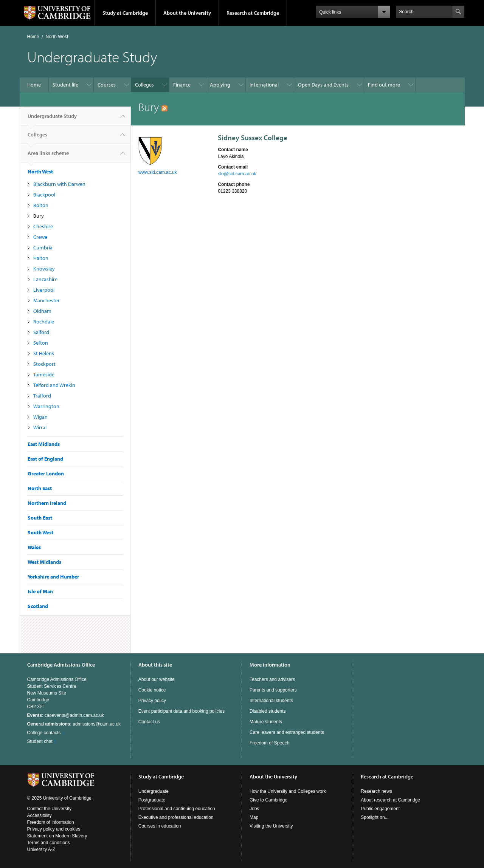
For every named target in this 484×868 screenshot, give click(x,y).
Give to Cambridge (268, 800)
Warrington (46, 406)
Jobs (254, 809)
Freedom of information (51, 822)
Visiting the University (271, 826)
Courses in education (160, 826)
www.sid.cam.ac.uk (158, 172)
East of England (45, 459)
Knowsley (44, 269)
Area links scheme (48, 156)
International (264, 85)
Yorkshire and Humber (53, 577)
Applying (220, 85)
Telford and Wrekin (54, 385)
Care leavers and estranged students (287, 732)
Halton (41, 258)
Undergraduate (154, 791)
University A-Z (41, 849)
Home (33, 37)
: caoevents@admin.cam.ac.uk (66, 715)
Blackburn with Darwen (59, 184)
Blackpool (44, 195)
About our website (157, 679)
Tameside (44, 374)
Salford (41, 332)
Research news (376, 791)
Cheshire (43, 226)
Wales (34, 547)
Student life (65, 85)
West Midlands (44, 562)
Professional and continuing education (177, 809)
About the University (187, 13)
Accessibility (40, 815)
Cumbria (43, 248)
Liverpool (44, 290)
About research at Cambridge (390, 800)
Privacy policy (152, 701)
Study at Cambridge (125, 13)
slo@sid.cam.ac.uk (237, 174)
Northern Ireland (47, 503)
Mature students (266, 722)
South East (40, 518)
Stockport (44, 364)
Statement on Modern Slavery (57, 836)
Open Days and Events (323, 85)
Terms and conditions (49, 843)
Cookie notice (152, 690)
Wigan (40, 417)
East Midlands (44, 444)
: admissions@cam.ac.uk (74, 724)
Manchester (47, 300)
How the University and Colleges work (288, 791)
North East (40, 488)
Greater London (46, 473)
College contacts (44, 733)
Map (254, 817)
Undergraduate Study (52, 119)
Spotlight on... (375, 817)
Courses (107, 85)
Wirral (40, 427)
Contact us (149, 722)
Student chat (40, 741)
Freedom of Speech (269, 743)
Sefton (41, 343)
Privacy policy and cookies (54, 829)
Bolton (41, 205)
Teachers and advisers (272, 679)
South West (40, 532)
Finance (182, 85)
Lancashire (45, 279)
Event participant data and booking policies (181, 711)
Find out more (384, 85)
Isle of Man (40, 591)
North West (57, 37)
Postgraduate (152, 800)
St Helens (44, 353)
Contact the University (49, 809)
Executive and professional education (176, 817)
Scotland (38, 606)
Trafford (42, 396)
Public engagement (380, 809)
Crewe (40, 237)
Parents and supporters (273, 690)
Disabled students (268, 711)
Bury (39, 216)
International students (271, 701)
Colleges (144, 85)
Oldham (42, 311)
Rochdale (44, 322)
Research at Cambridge (253, 13)
